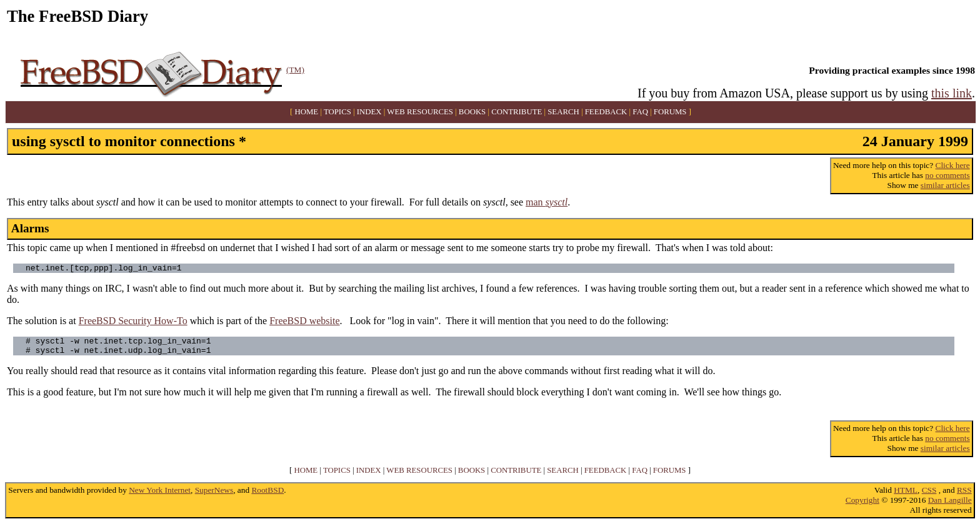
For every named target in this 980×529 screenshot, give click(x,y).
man (547, 202)
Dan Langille (950, 506)
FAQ (640, 112)
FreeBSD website (304, 323)
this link (952, 93)
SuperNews (214, 496)
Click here (953, 165)
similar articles (945, 185)
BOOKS (472, 112)
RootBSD (267, 496)
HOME (307, 112)
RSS (964, 496)
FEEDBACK (606, 112)
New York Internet (160, 496)
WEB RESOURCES (420, 112)
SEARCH (563, 112)
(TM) (295, 70)
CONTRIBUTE (517, 112)
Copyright (862, 506)
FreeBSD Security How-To (133, 323)
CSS (929, 496)
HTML (906, 496)
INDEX (369, 112)
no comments (947, 175)
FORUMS (670, 112)
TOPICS (337, 112)
